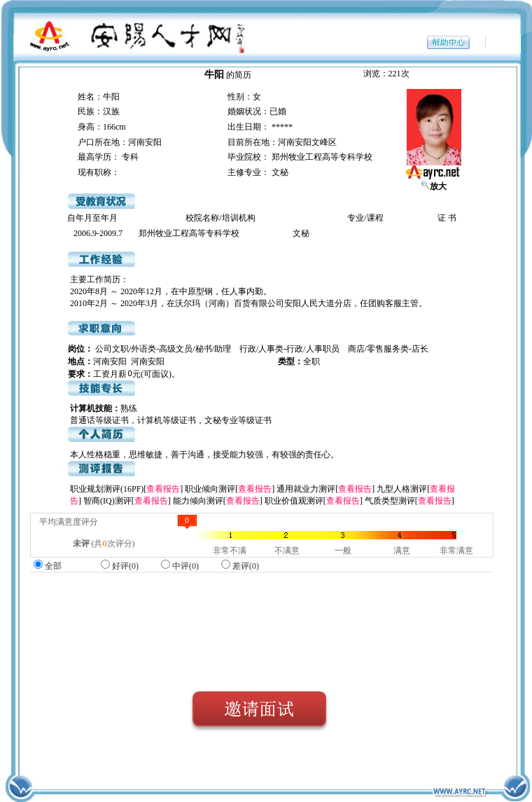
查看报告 (163, 489)
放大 (434, 186)
